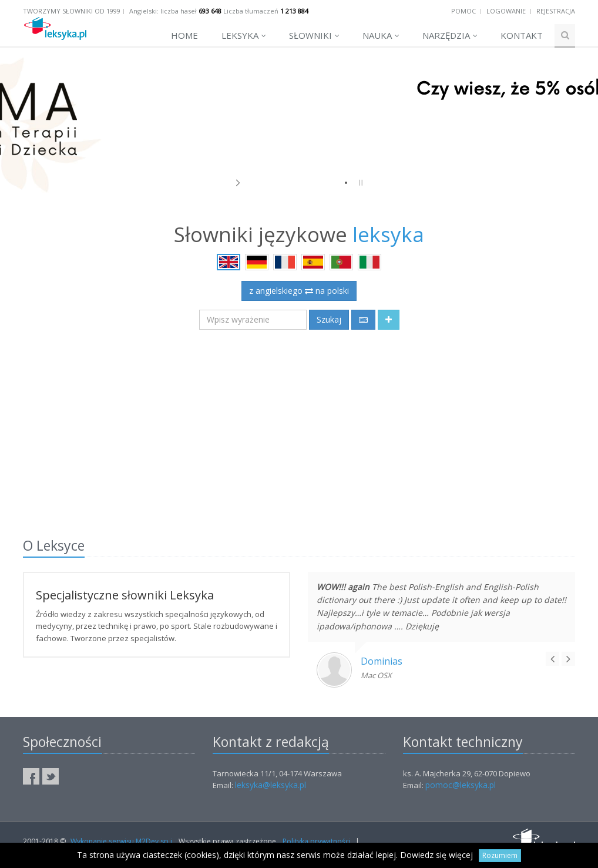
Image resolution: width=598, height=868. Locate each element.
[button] (389, 320)
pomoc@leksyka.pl (461, 785)
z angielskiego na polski (299, 291)
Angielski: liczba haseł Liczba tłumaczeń (219, 11)
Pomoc (463, 11)
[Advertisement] (299, 427)
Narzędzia (450, 35)
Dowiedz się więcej (436, 855)
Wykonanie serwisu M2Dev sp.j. (122, 841)
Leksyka (244, 35)
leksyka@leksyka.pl (271, 785)
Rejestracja (556, 11)
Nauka (381, 35)
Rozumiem (500, 855)
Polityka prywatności (317, 841)
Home (184, 35)
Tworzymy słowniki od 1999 (72, 11)
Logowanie (506, 11)
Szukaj (329, 319)
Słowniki (314, 35)
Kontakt (522, 35)
